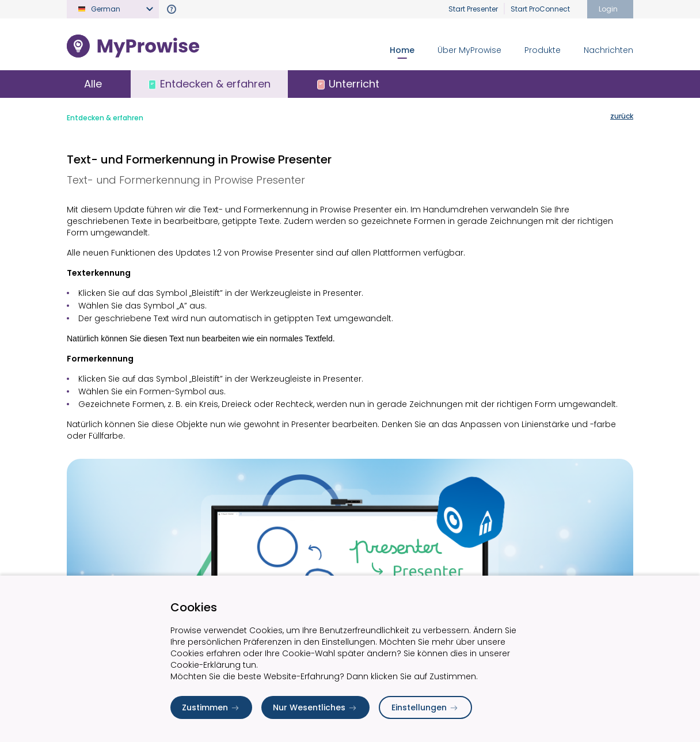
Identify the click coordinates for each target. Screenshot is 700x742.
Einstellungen (425, 707)
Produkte (543, 50)
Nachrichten (608, 50)
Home (402, 50)
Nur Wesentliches (315, 707)
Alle (93, 84)
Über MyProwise (469, 50)
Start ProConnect (540, 9)
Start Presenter (473, 9)
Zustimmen (211, 707)
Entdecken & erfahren (105, 118)
